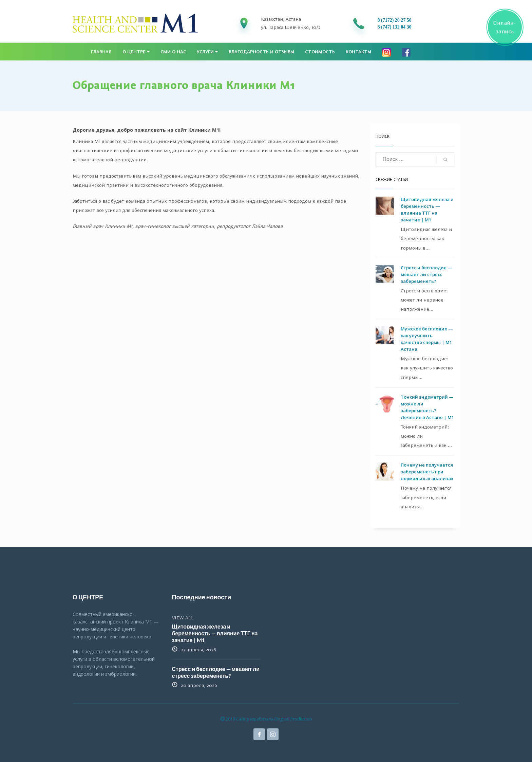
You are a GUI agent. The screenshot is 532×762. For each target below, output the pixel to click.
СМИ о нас (173, 52)
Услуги (207, 52)
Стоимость (320, 52)
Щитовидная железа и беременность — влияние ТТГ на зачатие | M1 (215, 633)
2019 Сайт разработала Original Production (266, 719)
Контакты (358, 52)
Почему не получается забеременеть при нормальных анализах (427, 472)
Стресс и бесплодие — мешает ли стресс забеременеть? (426, 274)
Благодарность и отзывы (261, 52)
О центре (136, 52)
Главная (101, 52)
